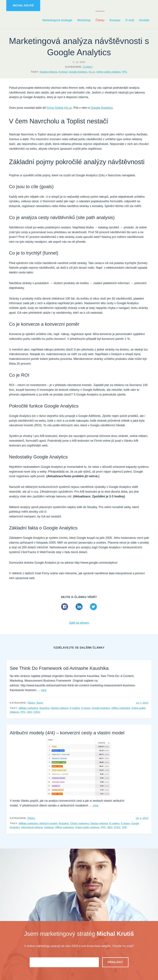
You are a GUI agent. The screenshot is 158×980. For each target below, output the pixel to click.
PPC (125, 72)
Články (88, 67)
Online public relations (109, 72)
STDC (37, 712)
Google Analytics (78, 72)
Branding (44, 708)
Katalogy (49, 827)
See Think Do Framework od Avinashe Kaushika (59, 668)
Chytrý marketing (79, 823)
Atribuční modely (49, 823)
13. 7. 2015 (142, 703)
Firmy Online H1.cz (59, 108)
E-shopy (63, 72)
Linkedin (79, 607)
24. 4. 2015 (142, 818)
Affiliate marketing (28, 708)
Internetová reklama (32, 827)
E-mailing (75, 708)
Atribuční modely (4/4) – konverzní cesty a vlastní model (67, 733)
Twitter (93, 607)
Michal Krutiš (23, 6)
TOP (124, 827)
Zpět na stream (79, 623)
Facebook (65, 607)
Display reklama (49, 72)
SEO (30, 712)
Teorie (39, 703)
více (44, 690)
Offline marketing (121, 708)
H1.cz (92, 72)
